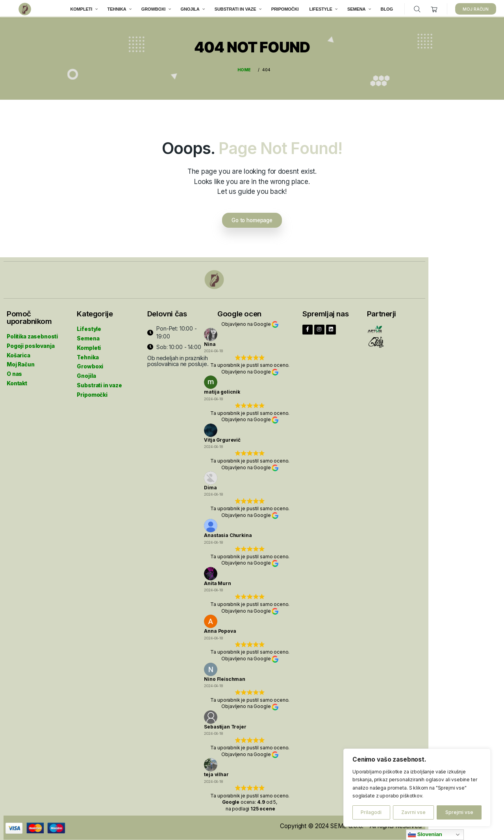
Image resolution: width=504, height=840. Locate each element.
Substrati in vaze (99, 382)
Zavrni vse (413, 812)
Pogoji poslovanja (31, 343)
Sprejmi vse (459, 812)
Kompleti (89, 345)
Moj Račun (21, 361)
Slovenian (425, 834)
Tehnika (88, 354)
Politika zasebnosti (32, 333)
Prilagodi (371, 812)
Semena (88, 335)
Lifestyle (89, 326)
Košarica (19, 352)
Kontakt (17, 380)
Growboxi (90, 363)
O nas (14, 371)
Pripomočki (92, 392)
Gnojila (86, 373)
